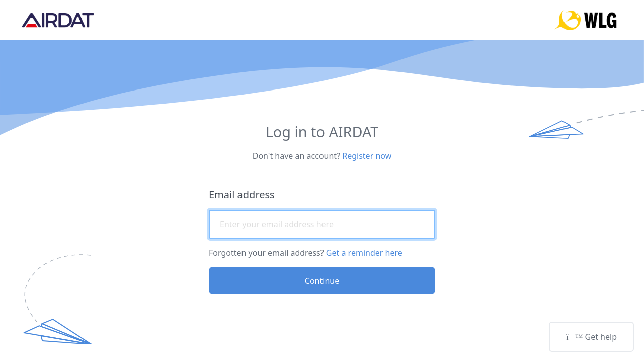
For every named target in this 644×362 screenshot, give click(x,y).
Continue (322, 281)
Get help (591, 337)
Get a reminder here (364, 253)
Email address (242, 194)
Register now (367, 156)
